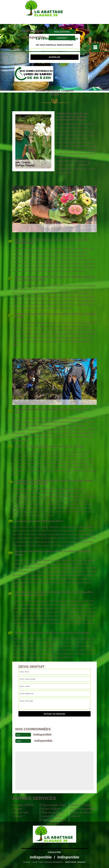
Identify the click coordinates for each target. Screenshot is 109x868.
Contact (62, 38)
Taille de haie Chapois (20, 814)
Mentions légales (75, 862)
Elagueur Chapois (81, 805)
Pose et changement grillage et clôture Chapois (83, 812)
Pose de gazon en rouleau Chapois (52, 814)
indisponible (34, 31)
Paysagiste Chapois (53, 820)
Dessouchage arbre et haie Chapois (53, 807)
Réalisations (62, 32)
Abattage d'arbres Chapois (23, 807)
